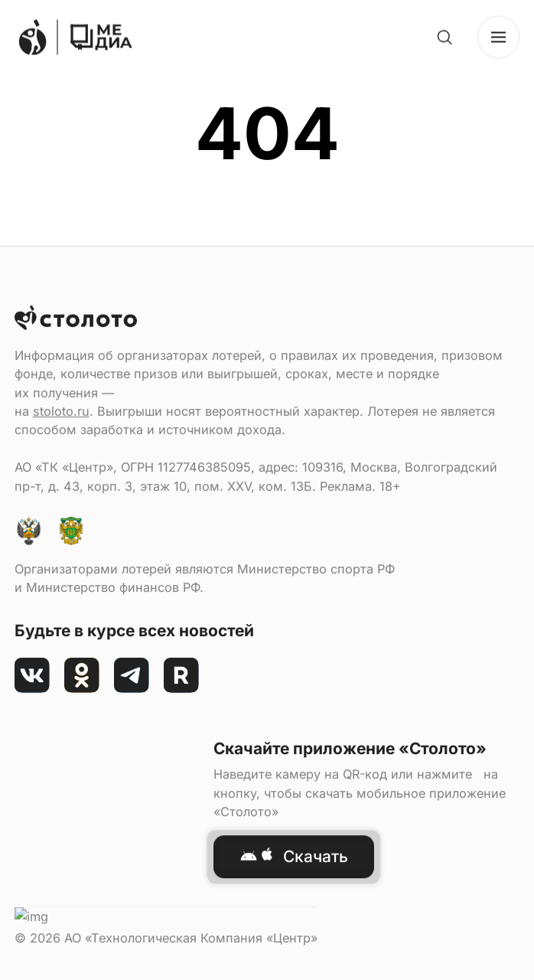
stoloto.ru (61, 633)
